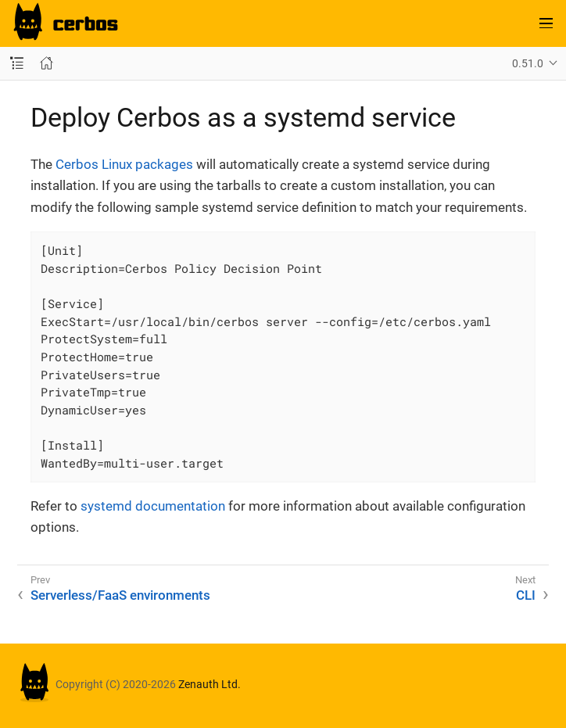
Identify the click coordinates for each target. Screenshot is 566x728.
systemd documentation (153, 506)
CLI (526, 595)
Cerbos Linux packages (124, 164)
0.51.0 (528, 63)
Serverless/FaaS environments (120, 595)
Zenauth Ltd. (210, 685)
